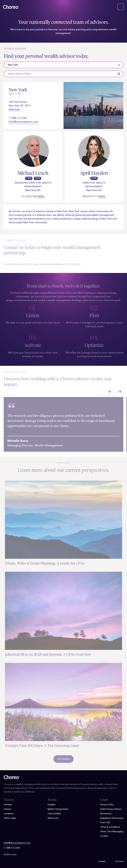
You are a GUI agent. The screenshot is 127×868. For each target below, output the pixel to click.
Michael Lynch (33, 173)
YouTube (119, 862)
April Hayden (94, 173)
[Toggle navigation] (121, 7)
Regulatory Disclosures (112, 818)
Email (41, 197)
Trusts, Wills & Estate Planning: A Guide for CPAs (45, 563)
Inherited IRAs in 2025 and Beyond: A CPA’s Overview (48, 654)
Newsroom (53, 818)
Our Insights (63, 759)
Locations (9, 814)
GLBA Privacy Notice (111, 809)
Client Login (10, 818)
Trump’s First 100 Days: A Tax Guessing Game (42, 746)
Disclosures (106, 814)
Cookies (104, 836)
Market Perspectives (58, 809)
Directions (14, 110)
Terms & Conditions (110, 827)
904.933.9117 (90, 197)
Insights (52, 805)
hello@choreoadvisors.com (23, 122)
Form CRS (105, 823)
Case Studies (54, 814)
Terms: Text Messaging (112, 832)
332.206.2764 (29, 197)
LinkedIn (102, 862)
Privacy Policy (75, 264)
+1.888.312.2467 (18, 118)
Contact (8, 805)
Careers (8, 809)
